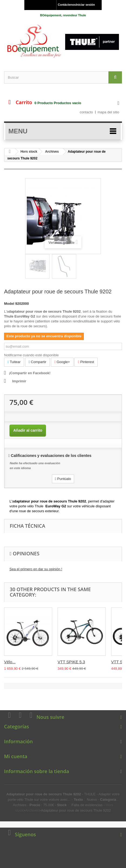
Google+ (62, 362)
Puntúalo (63, 479)
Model (9, 304)
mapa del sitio (108, 112)
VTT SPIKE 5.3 (71, 662)
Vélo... (10, 662)
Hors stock (29, 152)
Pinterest (86, 362)
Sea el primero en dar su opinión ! (36, 569)
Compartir (37, 362)
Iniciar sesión (85, 5)
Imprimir (19, 381)
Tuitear (14, 362)
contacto (86, 112)
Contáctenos (66, 5)
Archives (52, 152)
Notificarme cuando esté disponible (31, 355)
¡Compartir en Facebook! (30, 373)
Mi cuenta (16, 756)
